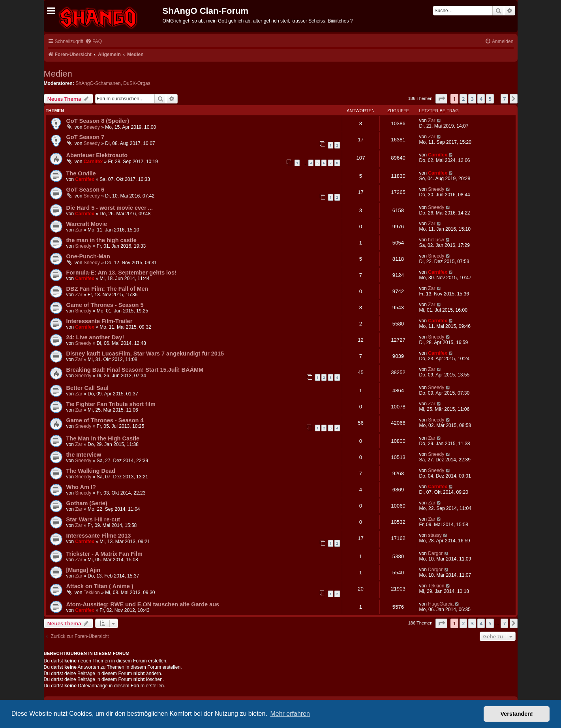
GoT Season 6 (85, 190)
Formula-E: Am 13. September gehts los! (121, 273)
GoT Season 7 (85, 137)
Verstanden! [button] (517, 714)
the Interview (84, 455)
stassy (435, 535)
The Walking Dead (91, 471)
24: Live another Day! (95, 337)
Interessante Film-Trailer (99, 321)
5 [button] (490, 99)
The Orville (81, 173)
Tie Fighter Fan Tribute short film (111, 404)
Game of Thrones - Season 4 (105, 420)
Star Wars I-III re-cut (93, 519)
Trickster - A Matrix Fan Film (104, 554)
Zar (432, 120)
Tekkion (92, 593)
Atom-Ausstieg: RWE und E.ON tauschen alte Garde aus (143, 604)
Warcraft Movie (87, 224)
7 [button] (504, 99)
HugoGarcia (441, 604)
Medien (58, 74)
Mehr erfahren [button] (290, 714)
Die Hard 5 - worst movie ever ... (110, 208)
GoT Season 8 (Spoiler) (98, 121)
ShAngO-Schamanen (98, 83)
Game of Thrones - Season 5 (105, 305)
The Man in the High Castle (103, 438)
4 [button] (481, 99)
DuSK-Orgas (137, 83)
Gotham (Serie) (87, 503)
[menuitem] (94, 42)
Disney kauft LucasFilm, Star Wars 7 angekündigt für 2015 (145, 354)
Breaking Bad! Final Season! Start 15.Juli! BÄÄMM (135, 370)
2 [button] (463, 99)
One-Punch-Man (88, 256)
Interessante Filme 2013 (99, 536)
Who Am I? (81, 487)
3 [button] (472, 99)
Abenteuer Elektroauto (97, 155)
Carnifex (93, 162)
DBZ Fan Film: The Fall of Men (107, 289)
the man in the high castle (101, 240)
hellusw (436, 240)
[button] (441, 99)
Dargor (435, 553)
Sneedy (92, 127)
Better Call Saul (87, 388)
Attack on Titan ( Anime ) (100, 586)
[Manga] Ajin (83, 570)
